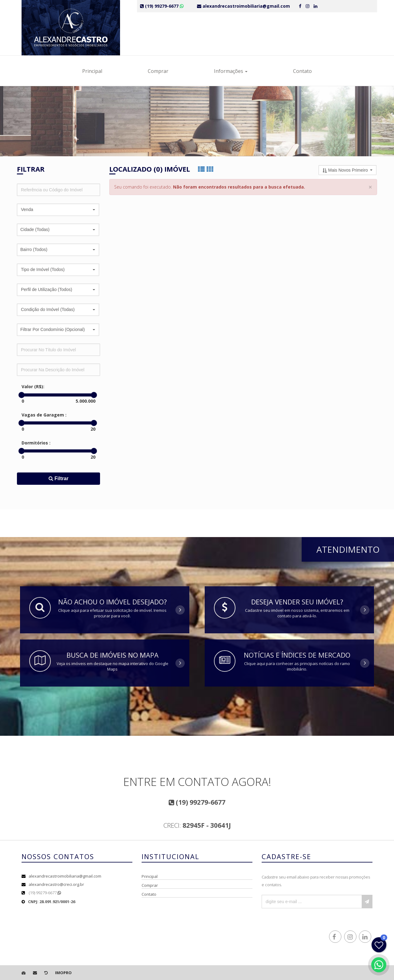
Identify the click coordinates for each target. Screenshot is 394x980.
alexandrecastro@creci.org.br (56, 884)
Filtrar (59, 478)
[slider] (22, 395)
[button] (58, 210)
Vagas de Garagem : (44, 415)
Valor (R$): (33, 386)
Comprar (158, 71)
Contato (302, 71)
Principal (92, 71)
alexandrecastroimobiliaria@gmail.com (65, 876)
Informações (231, 71)
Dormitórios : (36, 443)
